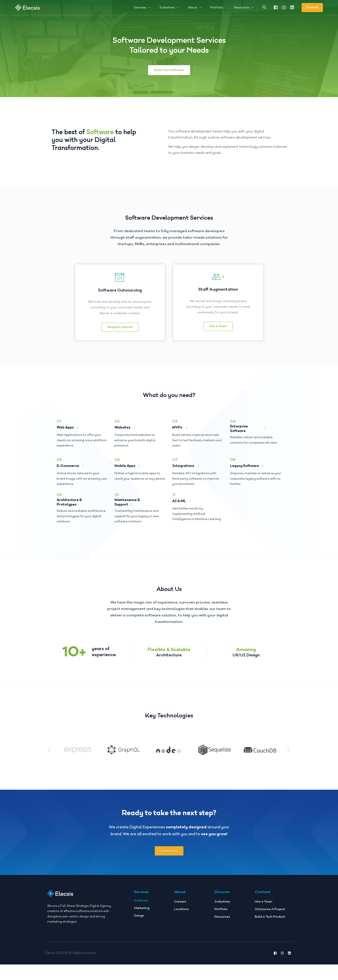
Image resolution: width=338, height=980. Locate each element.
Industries (222, 902)
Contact (312, 7)
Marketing (142, 908)
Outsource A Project (270, 909)
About (180, 892)
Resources (222, 917)
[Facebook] (276, 7)
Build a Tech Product (270, 917)
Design (139, 916)
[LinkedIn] (292, 7)
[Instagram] (284, 7)
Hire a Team (218, 326)
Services (142, 892)
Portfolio (221, 909)
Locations (182, 909)
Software (141, 900)
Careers (180, 902)
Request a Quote (120, 327)
